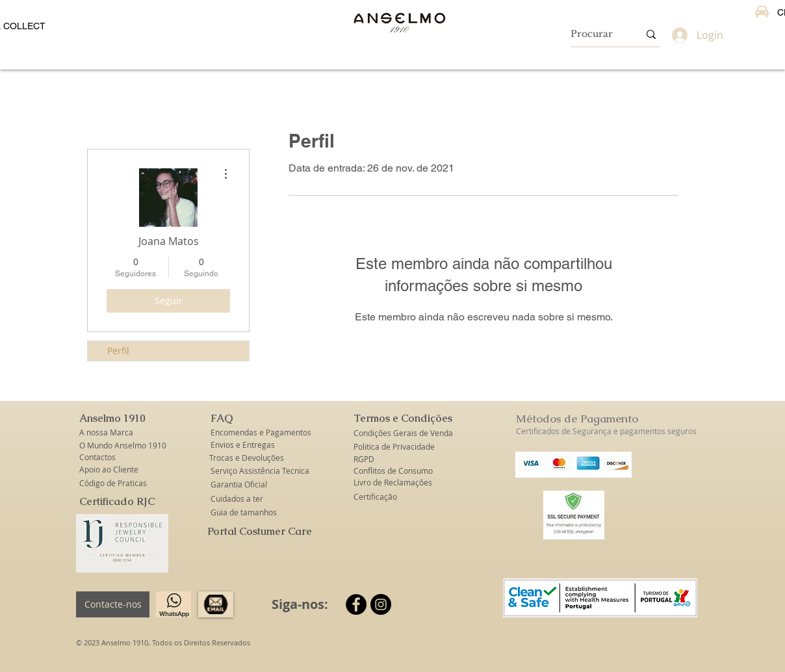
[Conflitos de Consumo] (394, 471)
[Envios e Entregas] (250, 445)
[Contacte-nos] (113, 604)
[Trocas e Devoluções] (247, 458)
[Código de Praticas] (113, 483)
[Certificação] (375, 497)
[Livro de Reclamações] (393, 483)
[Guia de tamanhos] (244, 512)
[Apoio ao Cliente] (113, 470)
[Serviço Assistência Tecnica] (260, 471)
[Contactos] (113, 457)
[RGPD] (364, 459)
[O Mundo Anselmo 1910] (123, 446)
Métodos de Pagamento (577, 419)
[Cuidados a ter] (237, 499)
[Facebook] (356, 604)
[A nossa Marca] (113, 433)
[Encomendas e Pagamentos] (261, 433)
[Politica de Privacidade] (394, 447)
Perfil (118, 351)
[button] (113, 419)
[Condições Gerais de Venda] (403, 433)
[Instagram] (381, 604)
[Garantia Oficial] (241, 485)
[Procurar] (595, 34)
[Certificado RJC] (117, 502)
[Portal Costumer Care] (260, 532)
